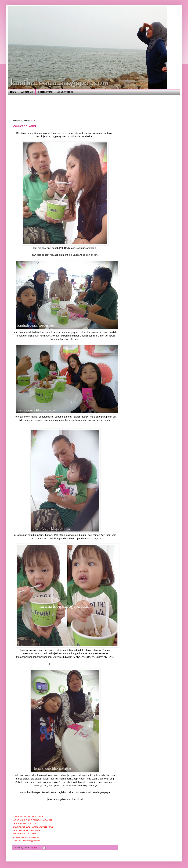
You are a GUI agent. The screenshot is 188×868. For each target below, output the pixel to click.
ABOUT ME (27, 92)
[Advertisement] (71, 107)
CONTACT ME (45, 92)
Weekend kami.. (25, 126)
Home (13, 92)
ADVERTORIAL (65, 92)
